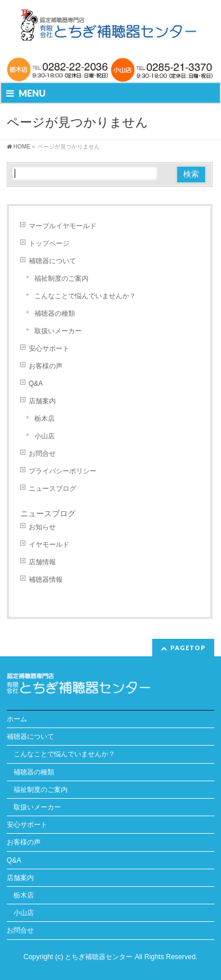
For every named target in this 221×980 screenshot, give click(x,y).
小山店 (45, 436)
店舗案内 (42, 401)
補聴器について (52, 261)
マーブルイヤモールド (63, 226)
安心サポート (49, 349)
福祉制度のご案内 (61, 278)
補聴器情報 (46, 580)
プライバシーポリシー (63, 471)
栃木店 (45, 419)
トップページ (49, 243)
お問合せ (42, 454)
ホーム (17, 719)
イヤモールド (49, 545)
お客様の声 (46, 366)
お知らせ (42, 527)
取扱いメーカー (58, 331)
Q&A (36, 384)
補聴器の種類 (55, 313)
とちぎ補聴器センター (100, 957)
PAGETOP (188, 648)
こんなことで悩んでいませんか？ (85, 296)
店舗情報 (42, 562)
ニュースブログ (52, 489)
